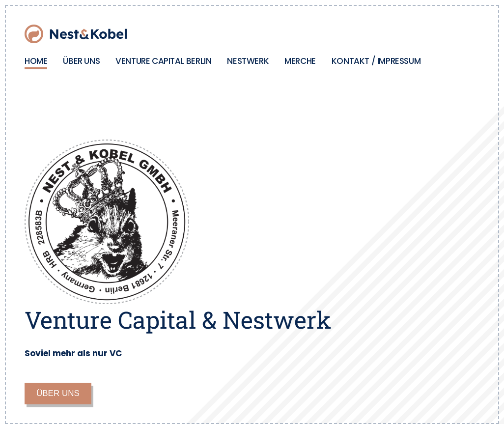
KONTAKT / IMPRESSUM (376, 61)
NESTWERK (248, 61)
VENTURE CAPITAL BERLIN (163, 61)
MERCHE (300, 61)
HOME (36, 61)
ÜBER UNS (81, 61)
